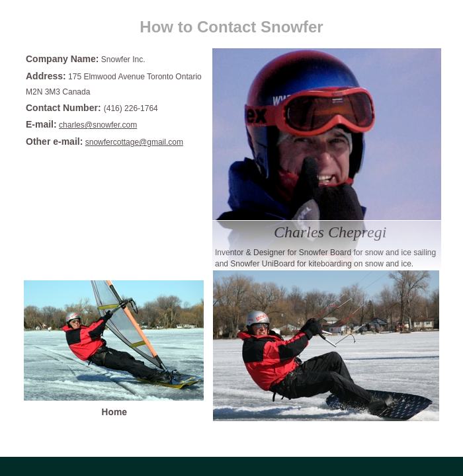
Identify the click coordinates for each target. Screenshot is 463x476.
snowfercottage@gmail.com (134, 142)
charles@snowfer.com (98, 125)
